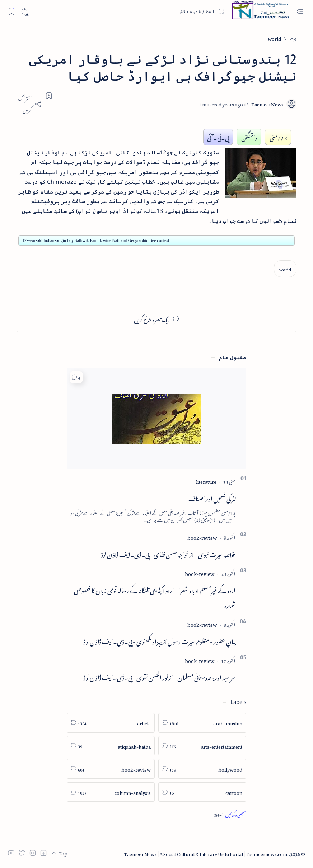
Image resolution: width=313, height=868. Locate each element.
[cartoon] (202, 792)
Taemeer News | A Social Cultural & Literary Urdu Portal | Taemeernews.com (205, 853)
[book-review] (202, 537)
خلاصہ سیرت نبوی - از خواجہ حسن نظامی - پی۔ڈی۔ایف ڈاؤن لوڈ (168, 553)
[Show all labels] (230, 814)
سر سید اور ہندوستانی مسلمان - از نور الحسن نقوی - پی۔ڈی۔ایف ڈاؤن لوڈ (160, 676)
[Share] (29, 104)
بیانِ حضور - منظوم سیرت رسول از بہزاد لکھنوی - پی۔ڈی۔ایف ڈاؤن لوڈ (160, 640)
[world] (274, 38)
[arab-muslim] (202, 723)
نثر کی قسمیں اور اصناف (212, 497)
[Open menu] (300, 12)
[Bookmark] (11, 11)
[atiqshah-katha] (111, 746)
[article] (111, 723)
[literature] (206, 481)
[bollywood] (202, 769)
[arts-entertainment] (202, 746)
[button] (76, 377)
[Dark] (25, 12)
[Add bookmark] (49, 96)
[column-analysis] (111, 792)
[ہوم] (293, 38)
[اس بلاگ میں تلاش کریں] (171, 11)
